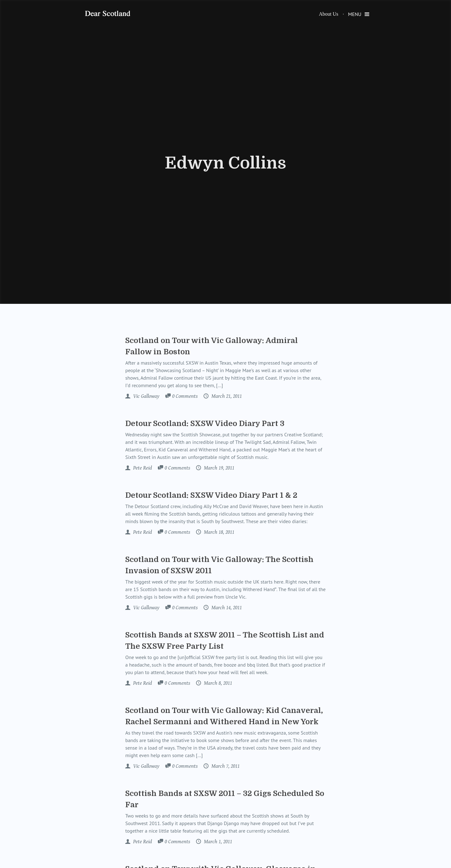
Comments (185, 397)
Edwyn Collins (225, 163)
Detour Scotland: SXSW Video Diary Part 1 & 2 (211, 495)
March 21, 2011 (226, 396)
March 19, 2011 (218, 468)
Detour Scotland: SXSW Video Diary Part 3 (205, 424)
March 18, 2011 (218, 532)
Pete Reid (142, 468)
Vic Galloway (146, 396)
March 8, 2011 (217, 683)
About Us (329, 14)
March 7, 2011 (225, 766)
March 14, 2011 (226, 608)
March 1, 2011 (217, 842)
